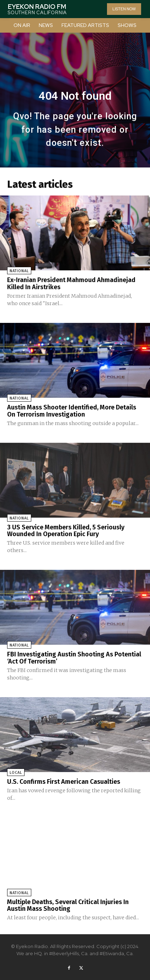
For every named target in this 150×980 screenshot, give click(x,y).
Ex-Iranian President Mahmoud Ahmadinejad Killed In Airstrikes (71, 283)
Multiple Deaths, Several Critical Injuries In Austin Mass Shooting (68, 905)
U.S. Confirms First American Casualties (64, 782)
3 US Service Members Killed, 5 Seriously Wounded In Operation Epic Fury (66, 531)
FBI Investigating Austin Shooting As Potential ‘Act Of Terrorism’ (74, 658)
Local (16, 773)
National (19, 271)
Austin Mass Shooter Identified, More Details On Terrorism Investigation (72, 411)
